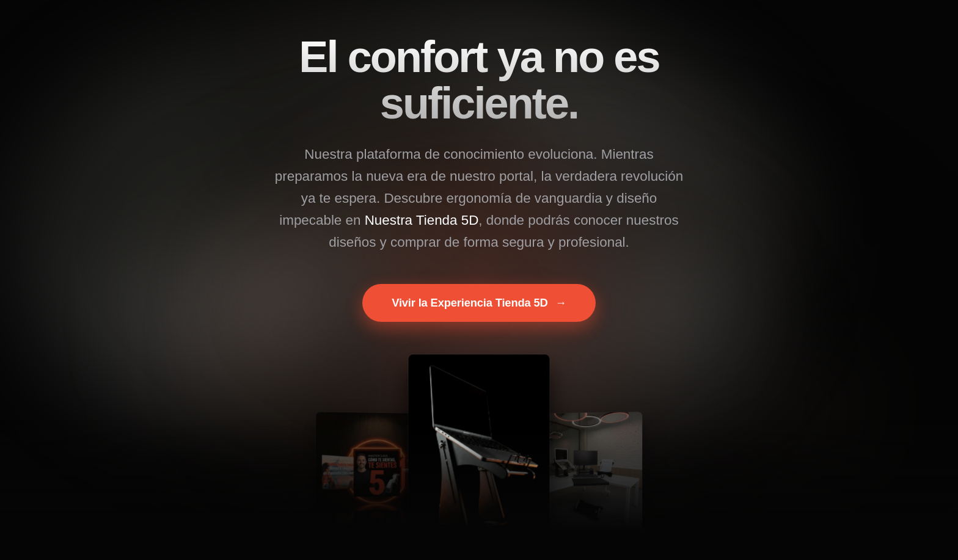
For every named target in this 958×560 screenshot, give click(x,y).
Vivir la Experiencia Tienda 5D (479, 303)
